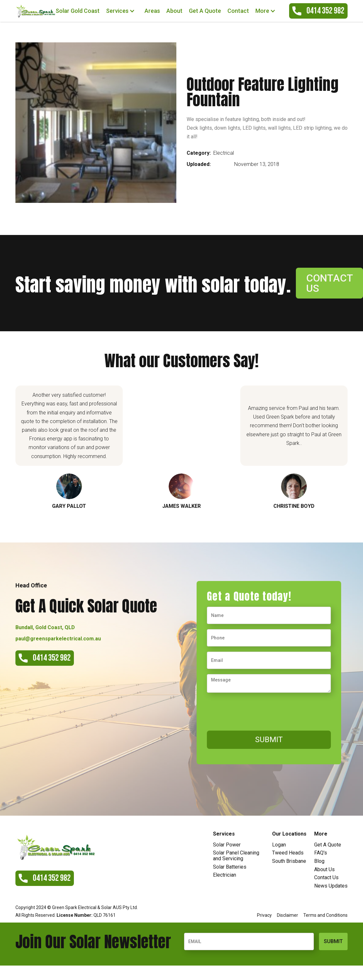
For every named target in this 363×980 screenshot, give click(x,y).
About (174, 11)
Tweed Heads (288, 853)
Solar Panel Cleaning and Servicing (236, 856)
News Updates (331, 886)
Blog (319, 861)
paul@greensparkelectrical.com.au (58, 639)
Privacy (264, 915)
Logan (279, 845)
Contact (238, 11)
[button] (122, 11)
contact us (330, 283)
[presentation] (256, 710)
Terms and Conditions (325, 915)
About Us (324, 870)
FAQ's (321, 853)
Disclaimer (288, 915)
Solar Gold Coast (78, 11)
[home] (35, 11)
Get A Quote (205, 11)
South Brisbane (289, 861)
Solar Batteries (230, 867)
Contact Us (326, 878)
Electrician (225, 875)
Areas (152, 11)
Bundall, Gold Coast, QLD (45, 627)
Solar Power (227, 845)
